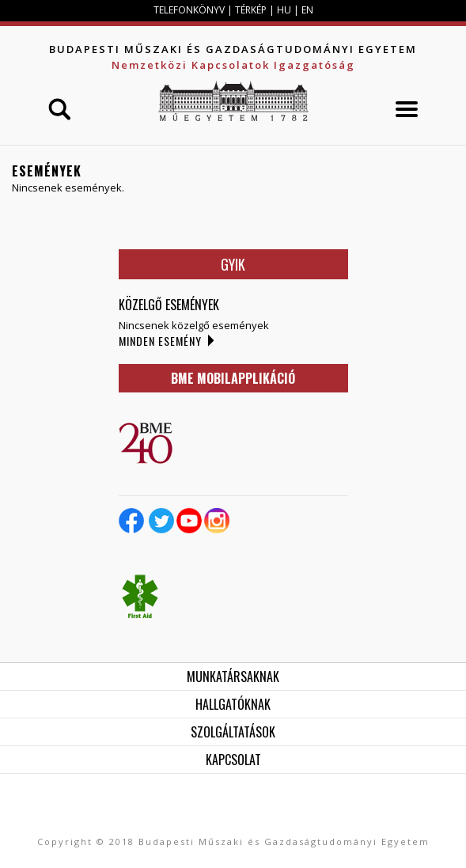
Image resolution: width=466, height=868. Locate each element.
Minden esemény (160, 341)
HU (284, 10)
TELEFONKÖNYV (189, 10)
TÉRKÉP (252, 10)
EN (307, 10)
